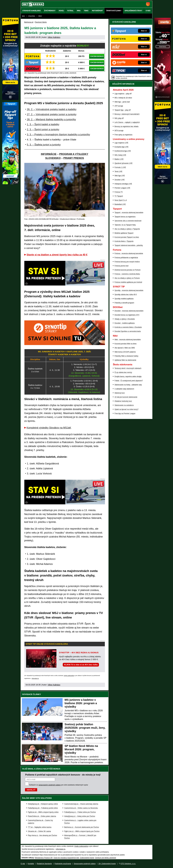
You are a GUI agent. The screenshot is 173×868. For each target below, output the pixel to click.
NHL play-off (119, 118)
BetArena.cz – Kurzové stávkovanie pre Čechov (82, 827)
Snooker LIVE (120, 180)
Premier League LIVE (122, 188)
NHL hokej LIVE (120, 155)
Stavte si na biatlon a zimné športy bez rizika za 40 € (57, 255)
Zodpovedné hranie (87, 858)
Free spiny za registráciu (123, 135)
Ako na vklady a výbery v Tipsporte (127, 229)
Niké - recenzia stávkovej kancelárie (128, 340)
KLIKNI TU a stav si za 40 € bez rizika (81, 665)
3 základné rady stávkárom (124, 389)
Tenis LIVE (118, 171)
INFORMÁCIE (49, 154)
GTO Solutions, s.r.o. (128, 864)
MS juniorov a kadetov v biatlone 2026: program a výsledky (81, 703)
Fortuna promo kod (121, 266)
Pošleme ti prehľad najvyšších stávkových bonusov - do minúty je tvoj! (63, 775)
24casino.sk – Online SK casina (39, 831)
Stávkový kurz (120, 393)
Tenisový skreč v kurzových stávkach (128, 368)
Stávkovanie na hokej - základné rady (128, 385)
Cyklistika (32, 16)
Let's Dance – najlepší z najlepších (127, 122)
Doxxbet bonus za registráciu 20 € (127, 315)
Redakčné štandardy (44, 864)
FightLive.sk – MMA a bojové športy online (43, 812)
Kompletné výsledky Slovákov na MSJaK (49, 428)
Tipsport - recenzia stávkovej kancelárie (129, 213)
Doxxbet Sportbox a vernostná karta (128, 331)
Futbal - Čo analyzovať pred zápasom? (129, 381)
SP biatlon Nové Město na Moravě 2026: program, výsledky (81, 749)
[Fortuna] (163, 184)
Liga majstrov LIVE (121, 143)
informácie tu (35, 678)
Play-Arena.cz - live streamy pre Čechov (42, 835)
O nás (23, 864)
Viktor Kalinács (54, 37)
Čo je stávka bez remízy (123, 372)
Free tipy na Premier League (125, 413)
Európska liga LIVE (121, 147)
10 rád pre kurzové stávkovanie (126, 397)
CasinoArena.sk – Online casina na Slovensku (81, 808)
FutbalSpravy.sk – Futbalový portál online (43, 808)
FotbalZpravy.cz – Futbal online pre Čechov (80, 812)
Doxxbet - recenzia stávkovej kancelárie (129, 311)
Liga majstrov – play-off (123, 94)
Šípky (40, 16)
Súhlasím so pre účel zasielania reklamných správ (59, 785)
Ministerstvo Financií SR (44, 858)
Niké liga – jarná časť (122, 102)
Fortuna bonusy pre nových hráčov (127, 262)
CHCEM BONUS (97, 56)
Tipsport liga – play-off (123, 110)
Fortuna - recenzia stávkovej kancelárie (129, 253)
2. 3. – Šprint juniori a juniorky (43, 129)
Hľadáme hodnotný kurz (123, 401)
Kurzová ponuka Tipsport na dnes (127, 237)
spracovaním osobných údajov (50, 785)
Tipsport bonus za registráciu (125, 217)
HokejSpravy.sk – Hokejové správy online (43, 804)
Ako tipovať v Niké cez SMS (125, 348)
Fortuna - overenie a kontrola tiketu (127, 274)
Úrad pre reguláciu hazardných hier (66, 858)
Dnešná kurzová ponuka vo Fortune (127, 270)
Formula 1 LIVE (120, 167)
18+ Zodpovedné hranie (107, 864)
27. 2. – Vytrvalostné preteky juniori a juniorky (52, 114)
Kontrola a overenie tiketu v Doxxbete (128, 327)
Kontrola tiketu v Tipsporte (124, 241)
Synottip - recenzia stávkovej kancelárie (129, 290)
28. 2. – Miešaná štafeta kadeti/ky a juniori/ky (51, 119)
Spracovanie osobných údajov (85, 864)
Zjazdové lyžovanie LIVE (123, 163)
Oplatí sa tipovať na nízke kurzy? (126, 409)
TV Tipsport (119, 196)
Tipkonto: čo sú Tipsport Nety (125, 225)
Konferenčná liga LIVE (123, 151)
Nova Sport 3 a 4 (121, 200)
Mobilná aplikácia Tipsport (124, 233)
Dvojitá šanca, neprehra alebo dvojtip (128, 377)
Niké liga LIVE (120, 176)
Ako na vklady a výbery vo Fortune (127, 278)
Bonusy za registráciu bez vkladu (126, 126)
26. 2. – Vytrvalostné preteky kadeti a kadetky (52, 109)
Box (23, 16)
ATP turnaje (119, 106)
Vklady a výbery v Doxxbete (125, 319)
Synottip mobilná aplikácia (124, 299)
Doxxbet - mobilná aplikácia (125, 323)
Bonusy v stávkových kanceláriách (127, 114)
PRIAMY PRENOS (74, 158)
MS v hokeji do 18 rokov (123, 98)
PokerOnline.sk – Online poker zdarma (42, 816)
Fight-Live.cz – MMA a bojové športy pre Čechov (82, 831)
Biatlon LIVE (119, 159)
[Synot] (163, 99)
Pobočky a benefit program (124, 303)
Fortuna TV (119, 192)
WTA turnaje (119, 131)
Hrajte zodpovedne (69, 676)
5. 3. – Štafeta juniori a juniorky (44, 145)
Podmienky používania (63, 864)
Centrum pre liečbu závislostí (105, 858)
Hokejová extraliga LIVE (123, 184)
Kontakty (31, 864)
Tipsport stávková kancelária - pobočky (129, 245)
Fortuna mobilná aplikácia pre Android (128, 282)
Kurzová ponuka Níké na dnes (126, 344)
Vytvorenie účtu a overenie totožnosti (128, 221)
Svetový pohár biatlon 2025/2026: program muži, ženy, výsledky (85, 728)
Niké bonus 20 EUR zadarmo (125, 352)
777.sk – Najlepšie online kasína (40, 827)
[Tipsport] (10, 184)
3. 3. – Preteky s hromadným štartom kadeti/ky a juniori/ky (58, 135)
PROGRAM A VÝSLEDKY (74, 154)
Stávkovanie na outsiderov (124, 405)
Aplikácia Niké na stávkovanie (125, 360)
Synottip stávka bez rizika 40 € (126, 295)
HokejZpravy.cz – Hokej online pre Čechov (80, 816)
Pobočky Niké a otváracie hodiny (126, 356)
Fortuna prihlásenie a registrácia (126, 258)
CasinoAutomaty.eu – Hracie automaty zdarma (81, 804)
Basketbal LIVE (120, 204)
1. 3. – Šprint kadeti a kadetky (43, 124)
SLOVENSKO (53, 158)
